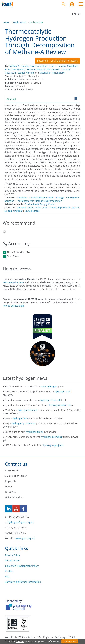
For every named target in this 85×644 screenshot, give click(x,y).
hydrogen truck (34, 432)
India (38, 208)
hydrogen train (63, 392)
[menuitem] (72, 4)
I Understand (70, 641)
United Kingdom (13, 211)
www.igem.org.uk (25, 538)
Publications (20, 22)
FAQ (7, 577)
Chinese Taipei (25, 208)
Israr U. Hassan (57, 66)
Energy (60, 197)
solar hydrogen (49, 387)
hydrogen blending (52, 437)
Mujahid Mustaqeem (49, 69)
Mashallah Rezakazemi (52, 73)
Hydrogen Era (20, 418)
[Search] (64, 4)
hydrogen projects (53, 445)
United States (32, 211)
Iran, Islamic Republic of (57, 208)
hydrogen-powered (60, 405)
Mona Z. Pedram (26, 69)
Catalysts (22, 197)
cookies (20, 641)
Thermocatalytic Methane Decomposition (39, 201)
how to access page (14, 306)
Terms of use (12, 560)
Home (6, 22)
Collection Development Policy (22, 566)
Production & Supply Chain (40, 204)
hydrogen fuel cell (51, 400)
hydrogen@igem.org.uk (21, 522)
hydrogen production (24, 423)
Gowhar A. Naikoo (18, 66)
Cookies (9, 571)
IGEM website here (13, 282)
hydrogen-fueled (28, 410)
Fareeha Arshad (39, 66)
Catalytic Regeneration (42, 197)
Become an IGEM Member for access (57, 61)
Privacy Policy (12, 555)
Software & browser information (23, 582)
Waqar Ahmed (26, 73)
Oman (76, 208)
